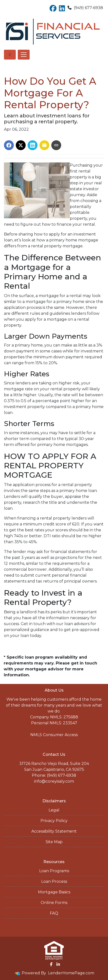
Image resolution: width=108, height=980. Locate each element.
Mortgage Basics (54, 892)
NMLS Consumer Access (54, 735)
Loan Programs (54, 871)
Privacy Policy (54, 821)
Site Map (54, 842)
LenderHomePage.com (71, 973)
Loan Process (54, 881)
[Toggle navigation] (24, 55)
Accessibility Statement (54, 831)
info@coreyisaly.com (54, 781)
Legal (54, 810)
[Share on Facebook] (9, 145)
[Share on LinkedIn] (33, 145)
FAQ (54, 913)
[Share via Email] (44, 145)
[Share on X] (21, 145)
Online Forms (54, 903)
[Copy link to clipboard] (56, 145)
